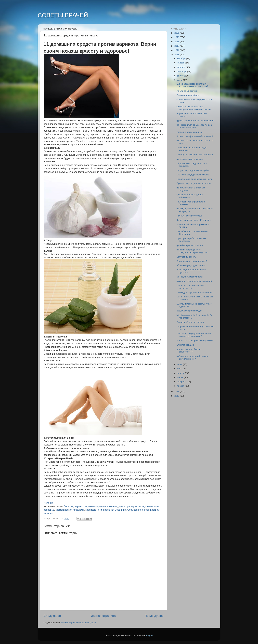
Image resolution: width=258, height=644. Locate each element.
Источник (49, 503)
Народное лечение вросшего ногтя (194, 179)
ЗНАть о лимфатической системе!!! (195, 136)
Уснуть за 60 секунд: (187, 91)
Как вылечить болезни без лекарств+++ (190, 287)
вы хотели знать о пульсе (190, 159)
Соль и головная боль (188, 95)
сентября (182, 71)
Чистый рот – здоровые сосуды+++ (195, 341)
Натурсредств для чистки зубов (193, 170)
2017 (177, 46)
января (181, 386)
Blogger (149, 636)
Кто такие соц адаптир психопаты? (194, 175)
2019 (177, 37)
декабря (182, 58)
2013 (177, 396)
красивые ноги (94, 510)
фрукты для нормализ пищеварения (195, 121)
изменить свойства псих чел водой (194, 281)
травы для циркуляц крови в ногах (194, 292)
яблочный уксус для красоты (191, 265)
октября (181, 67)
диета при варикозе (130, 506)
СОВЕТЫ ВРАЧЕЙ (63, 15)
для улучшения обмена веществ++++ (189, 350)
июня (180, 364)
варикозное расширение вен (101, 506)
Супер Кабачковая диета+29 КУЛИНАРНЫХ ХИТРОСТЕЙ (193, 85)
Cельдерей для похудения (190, 322)
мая (179, 369)
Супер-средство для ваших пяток (194, 183)
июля (180, 80)
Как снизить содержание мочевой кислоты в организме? (194, 335)
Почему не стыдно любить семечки (195, 155)
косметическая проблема (70, 510)
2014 (177, 391)
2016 (177, 50)
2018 (177, 42)
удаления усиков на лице (190, 132)
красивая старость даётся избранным (190, 196)
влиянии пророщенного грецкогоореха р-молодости (192, 251)
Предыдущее (154, 616)
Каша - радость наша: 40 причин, (194, 220)
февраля (182, 382)
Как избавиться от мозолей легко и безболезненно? (194, 126)
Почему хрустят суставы (189, 216)
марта (180, 377)
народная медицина (115, 510)
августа (181, 76)
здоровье (49, 510)
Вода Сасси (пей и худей (189, 311)
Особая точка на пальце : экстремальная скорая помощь (194, 108)
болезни (69, 506)
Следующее (52, 616)
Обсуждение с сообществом (143, 510)
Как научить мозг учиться (190, 277)
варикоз (79, 506)
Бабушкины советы (186, 257)
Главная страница (103, 616)
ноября (181, 63)
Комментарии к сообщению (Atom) (79, 623)
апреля (181, 373)
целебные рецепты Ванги (190, 245)
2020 (177, 33)
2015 (177, 55)
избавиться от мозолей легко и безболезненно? (192, 358)
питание (48, 513)
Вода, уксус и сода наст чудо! (192, 261)
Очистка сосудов (185, 345)
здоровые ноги (150, 506)
